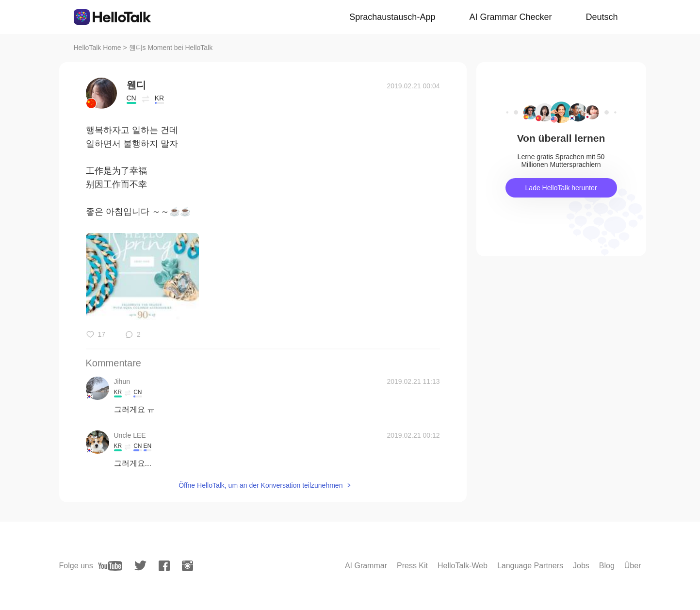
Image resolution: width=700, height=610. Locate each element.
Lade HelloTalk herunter (561, 188)
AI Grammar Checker (510, 17)
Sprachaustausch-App (392, 17)
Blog (607, 566)
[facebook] (164, 566)
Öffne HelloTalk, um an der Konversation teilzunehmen (260, 485)
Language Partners (530, 566)
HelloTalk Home (98, 48)
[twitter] (140, 566)
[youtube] (110, 566)
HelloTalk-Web (463, 566)
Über (633, 566)
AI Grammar (366, 566)
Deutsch (602, 17)
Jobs (581, 566)
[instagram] (187, 566)
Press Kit (412, 566)
